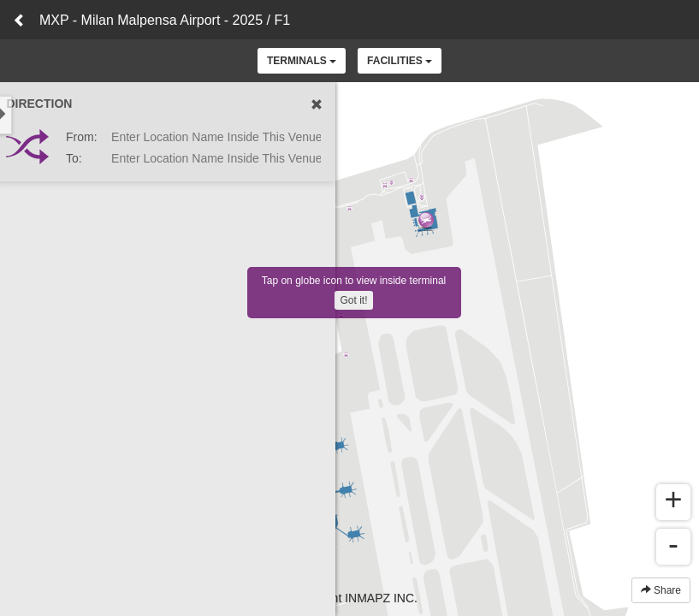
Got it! (353, 300)
